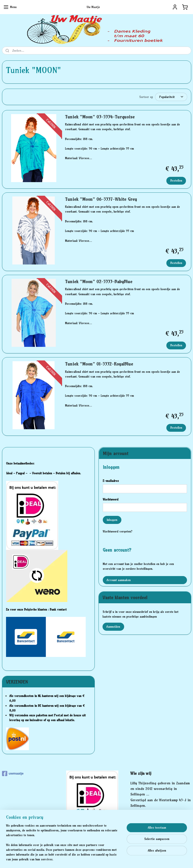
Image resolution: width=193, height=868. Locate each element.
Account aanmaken (119, 580)
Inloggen (112, 520)
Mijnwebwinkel (147, 859)
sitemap (79, 859)
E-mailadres (111, 480)
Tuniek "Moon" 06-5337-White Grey (101, 199)
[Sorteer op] (171, 97)
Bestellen (176, 180)
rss (88, 859)
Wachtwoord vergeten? (118, 531)
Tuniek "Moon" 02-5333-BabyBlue (99, 281)
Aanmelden (113, 626)
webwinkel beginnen (106, 859)
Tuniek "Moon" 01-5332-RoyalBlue (99, 364)
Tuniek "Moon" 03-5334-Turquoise (100, 117)
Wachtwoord (111, 499)
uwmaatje (13, 773)
